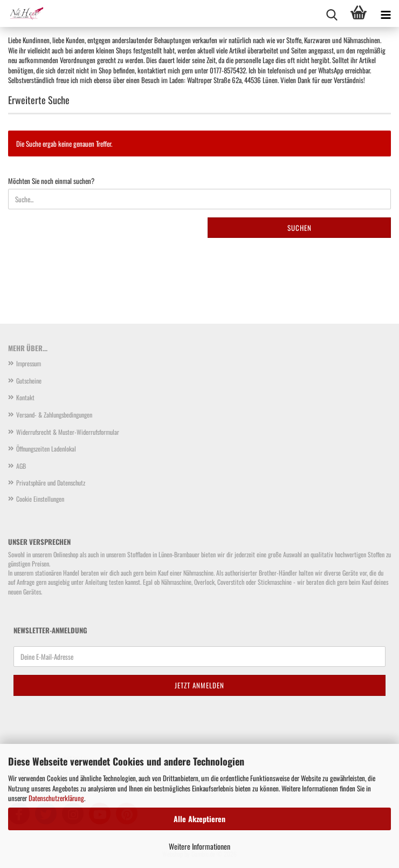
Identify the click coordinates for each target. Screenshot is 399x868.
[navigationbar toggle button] (386, 13)
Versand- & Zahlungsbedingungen (54, 415)
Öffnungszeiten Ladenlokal (46, 449)
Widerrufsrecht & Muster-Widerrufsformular (68, 432)
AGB (21, 466)
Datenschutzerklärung (56, 798)
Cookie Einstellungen (40, 499)
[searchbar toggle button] (332, 13)
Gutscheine (29, 381)
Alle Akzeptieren (200, 819)
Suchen (300, 228)
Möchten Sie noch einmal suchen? (51, 181)
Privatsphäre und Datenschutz (51, 483)
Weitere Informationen (200, 846)
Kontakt (25, 397)
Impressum (29, 363)
